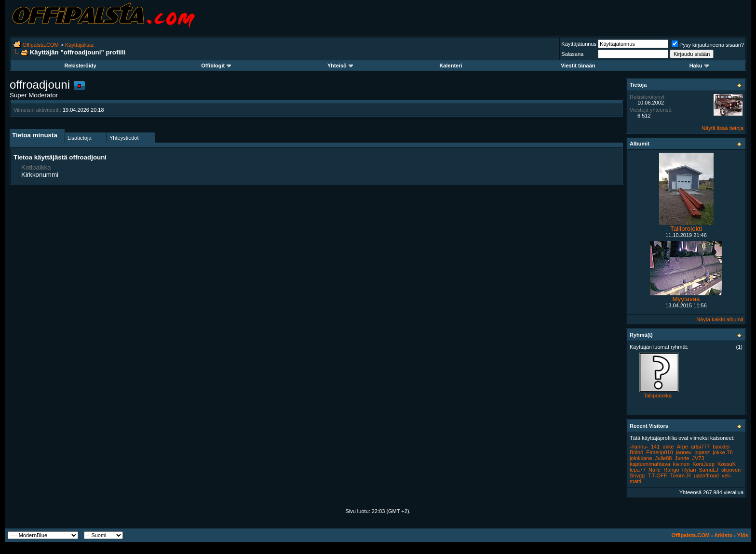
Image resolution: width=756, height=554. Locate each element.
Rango (671, 470)
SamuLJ (709, 470)
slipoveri (731, 470)
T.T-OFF (657, 475)
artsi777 (700, 447)
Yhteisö (340, 66)
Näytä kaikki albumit (720, 319)
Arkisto (723, 535)
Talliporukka (658, 396)
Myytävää (686, 299)
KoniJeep (703, 464)
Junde (682, 458)
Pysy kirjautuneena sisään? (708, 45)
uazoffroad (706, 475)
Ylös (743, 535)
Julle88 (664, 458)
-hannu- (639, 447)
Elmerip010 (660, 452)
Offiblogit (216, 66)
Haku (699, 66)
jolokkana (641, 458)
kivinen (681, 464)
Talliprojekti (686, 229)
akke (668, 447)
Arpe (682, 447)
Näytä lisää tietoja (722, 128)
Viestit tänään (578, 66)
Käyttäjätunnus (579, 44)
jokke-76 (723, 452)
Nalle (655, 470)
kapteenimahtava (650, 464)
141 (655, 447)
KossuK (727, 464)
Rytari (689, 470)
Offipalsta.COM (41, 45)
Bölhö (636, 452)
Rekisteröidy (81, 66)
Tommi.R (681, 475)
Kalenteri (451, 66)
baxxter (721, 447)
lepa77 (638, 470)
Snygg (637, 475)
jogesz (702, 452)
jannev (684, 452)
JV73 (698, 458)
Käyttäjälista (79, 45)
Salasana (572, 54)
